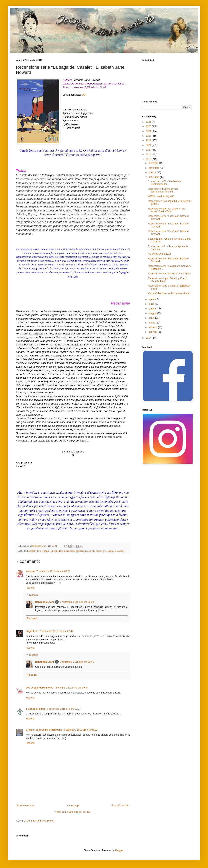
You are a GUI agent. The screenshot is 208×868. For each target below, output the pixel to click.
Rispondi (30, 588)
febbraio (153, 327)
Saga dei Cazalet (116, 551)
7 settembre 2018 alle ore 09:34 (71, 688)
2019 (149, 155)
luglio (152, 304)
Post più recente (26, 806)
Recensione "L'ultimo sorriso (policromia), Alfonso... (163, 190)
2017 (149, 338)
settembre (154, 177)
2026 (149, 122)
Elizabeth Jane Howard (38, 551)
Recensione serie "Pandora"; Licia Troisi (169, 274)
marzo (152, 323)
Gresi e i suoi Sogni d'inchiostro (44, 730)
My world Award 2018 (159, 254)
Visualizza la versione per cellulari (73, 812)
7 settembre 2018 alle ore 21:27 (64, 709)
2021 (149, 145)
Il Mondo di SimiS (36, 709)
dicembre (154, 163)
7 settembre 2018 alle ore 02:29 (77, 602)
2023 (149, 136)
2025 (149, 126)
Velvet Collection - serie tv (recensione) (169, 293)
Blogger (119, 850)
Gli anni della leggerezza (62, 551)
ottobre (153, 173)
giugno (152, 309)
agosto (152, 299)
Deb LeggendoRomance (39, 688)
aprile (152, 318)
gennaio (153, 332)
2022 (149, 140)
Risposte (34, 595)
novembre (154, 168)
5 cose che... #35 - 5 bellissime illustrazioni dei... (164, 183)
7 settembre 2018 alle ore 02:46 (77, 662)
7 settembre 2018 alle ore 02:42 (56, 631)
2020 (149, 150)
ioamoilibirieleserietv (85, 551)
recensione (101, 551)
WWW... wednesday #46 (161, 196)
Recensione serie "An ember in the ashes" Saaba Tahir (166, 210)
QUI (84, 95)
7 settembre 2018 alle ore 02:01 (53, 571)
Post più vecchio (120, 806)
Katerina (30, 571)
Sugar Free (32, 631)
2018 (149, 159)
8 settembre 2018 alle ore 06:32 (80, 730)
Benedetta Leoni (44, 602)
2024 (149, 131)
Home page (73, 806)
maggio (153, 313)
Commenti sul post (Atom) (40, 821)
